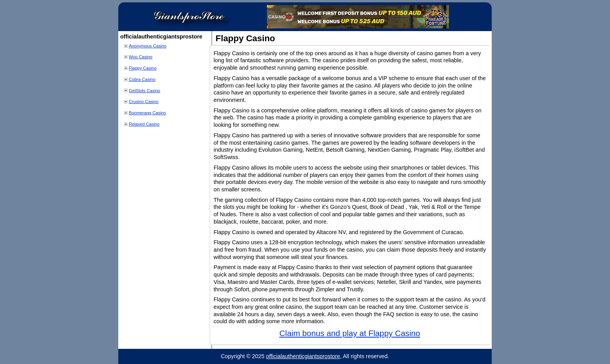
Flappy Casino (143, 68)
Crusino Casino (144, 101)
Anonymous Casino (148, 46)
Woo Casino (141, 57)
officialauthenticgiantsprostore (303, 356)
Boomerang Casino (147, 113)
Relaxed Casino (144, 124)
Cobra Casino (142, 79)
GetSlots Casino (145, 91)
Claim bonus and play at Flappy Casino (350, 333)
